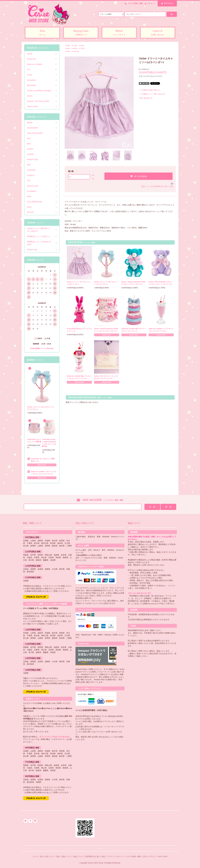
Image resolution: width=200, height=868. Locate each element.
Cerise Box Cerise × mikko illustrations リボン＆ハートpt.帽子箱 (49, 443)
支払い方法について (47, 856)
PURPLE (76, 51)
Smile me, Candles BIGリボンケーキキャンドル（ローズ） (134, 330)
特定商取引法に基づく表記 (163, 186)
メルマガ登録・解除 (135, 3)
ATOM (165, 856)
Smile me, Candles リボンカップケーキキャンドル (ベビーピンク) (44, 473)
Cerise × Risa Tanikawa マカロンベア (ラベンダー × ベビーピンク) (160, 283)
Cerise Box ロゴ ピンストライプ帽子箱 (34, 441)
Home (42, 33)
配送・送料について (64, 856)
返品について (146, 186)
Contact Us (158, 33)
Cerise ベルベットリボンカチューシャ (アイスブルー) (106, 283)
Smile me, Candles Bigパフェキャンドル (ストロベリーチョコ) (79, 377)
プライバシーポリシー (116, 856)
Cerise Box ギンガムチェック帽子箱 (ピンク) (43, 460)
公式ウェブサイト (149, 856)
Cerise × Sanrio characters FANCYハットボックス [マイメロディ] (106, 330)
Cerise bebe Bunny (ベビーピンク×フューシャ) (79, 330)
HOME (68, 46)
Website (119, 33)
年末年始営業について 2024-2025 (42, 349)
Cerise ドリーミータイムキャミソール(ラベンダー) (79, 283)
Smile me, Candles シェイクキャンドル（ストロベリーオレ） (161, 330)
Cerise (75, 46)
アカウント (151, 3)
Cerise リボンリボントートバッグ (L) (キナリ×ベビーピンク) (106, 377)
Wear (82, 46)
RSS (160, 856)
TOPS (83, 49)
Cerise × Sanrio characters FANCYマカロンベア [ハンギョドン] (133, 283)
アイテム (167, 3)
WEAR (75, 49)
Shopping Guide (81, 33)
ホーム (35, 856)
